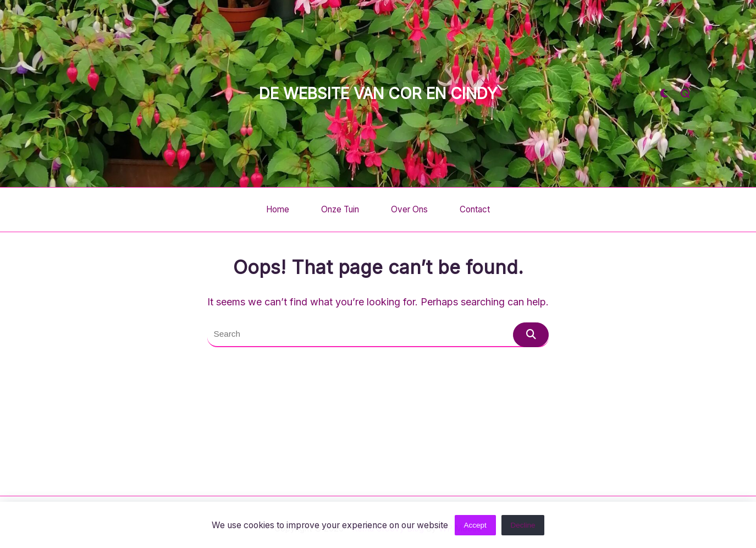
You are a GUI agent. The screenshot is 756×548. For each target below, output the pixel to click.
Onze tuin (340, 209)
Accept (475, 526)
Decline (523, 526)
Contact (475, 209)
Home (278, 209)
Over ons (409, 209)
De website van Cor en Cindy (378, 94)
